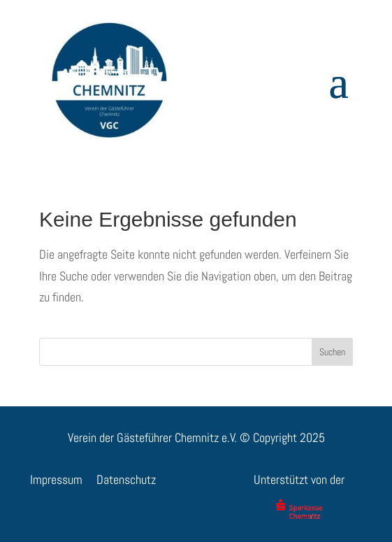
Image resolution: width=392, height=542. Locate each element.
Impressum (56, 479)
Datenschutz (126, 479)
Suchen (332, 352)
